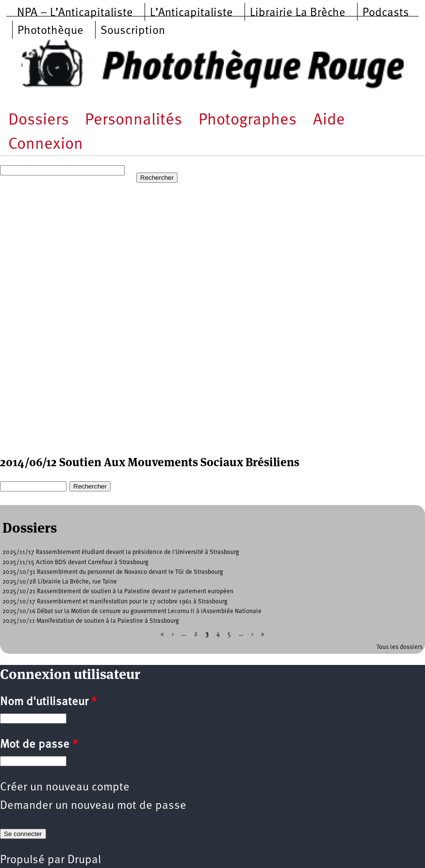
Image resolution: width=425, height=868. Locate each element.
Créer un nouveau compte (65, 788)
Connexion (46, 145)
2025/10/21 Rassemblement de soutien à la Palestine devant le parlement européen (118, 592)
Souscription (133, 31)
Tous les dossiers (400, 647)
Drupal (84, 860)
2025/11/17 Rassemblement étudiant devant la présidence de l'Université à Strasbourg (121, 552)
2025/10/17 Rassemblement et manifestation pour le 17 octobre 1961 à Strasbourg (115, 602)
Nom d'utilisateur (48, 702)
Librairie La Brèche (298, 13)
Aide (329, 120)
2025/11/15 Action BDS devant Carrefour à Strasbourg (75, 562)
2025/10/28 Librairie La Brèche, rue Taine (60, 582)
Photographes (247, 120)
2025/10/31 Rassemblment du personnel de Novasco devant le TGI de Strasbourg (113, 572)
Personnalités (133, 120)
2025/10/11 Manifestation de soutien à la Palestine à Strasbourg (91, 621)
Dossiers (39, 120)
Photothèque (50, 31)
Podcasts (386, 13)
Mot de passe (39, 745)
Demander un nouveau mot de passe (93, 806)
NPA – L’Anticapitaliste (75, 13)
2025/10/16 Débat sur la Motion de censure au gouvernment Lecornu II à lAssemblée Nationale (132, 611)
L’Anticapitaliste (191, 13)
